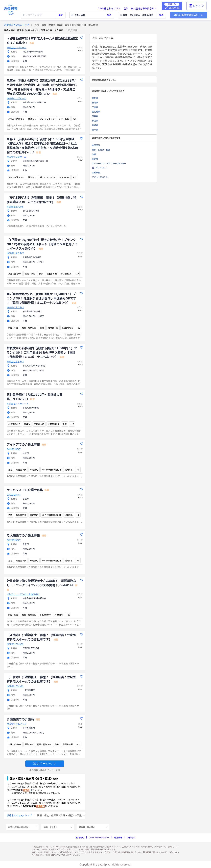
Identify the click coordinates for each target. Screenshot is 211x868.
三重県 (95, 107)
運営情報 (118, 837)
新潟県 (95, 102)
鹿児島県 (96, 111)
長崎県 (95, 125)
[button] (45, 764)
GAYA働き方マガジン (109, 8)
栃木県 (95, 130)
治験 (94, 154)
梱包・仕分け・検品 (101, 150)
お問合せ (131, 837)
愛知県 (95, 98)
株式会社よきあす (15, 253)
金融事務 (96, 172)
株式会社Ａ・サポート (18, 404)
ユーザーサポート (100, 168)
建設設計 (96, 145)
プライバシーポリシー (99, 837)
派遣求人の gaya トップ (17, 25)
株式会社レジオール (17, 47)
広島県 (95, 116)
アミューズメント (100, 177)
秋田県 (95, 121)
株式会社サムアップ (17, 724)
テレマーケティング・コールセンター (109, 163)
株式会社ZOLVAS (15, 207)
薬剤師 (95, 159)
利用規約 (80, 837)
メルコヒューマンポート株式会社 (23, 594)
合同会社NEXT (14, 449)
